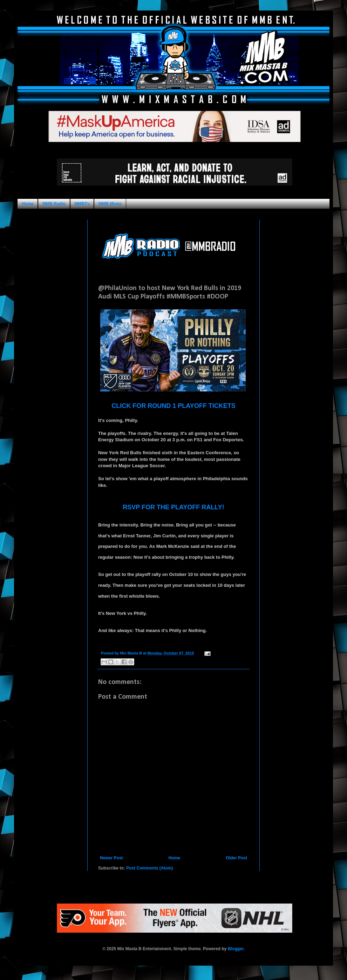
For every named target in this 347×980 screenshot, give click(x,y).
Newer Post (111, 858)
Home (28, 204)
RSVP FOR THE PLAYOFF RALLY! (173, 507)
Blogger (236, 949)
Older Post (236, 858)
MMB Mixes (110, 204)
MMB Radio (54, 204)
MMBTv (82, 204)
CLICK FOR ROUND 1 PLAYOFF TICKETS (173, 406)
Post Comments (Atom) (149, 868)
